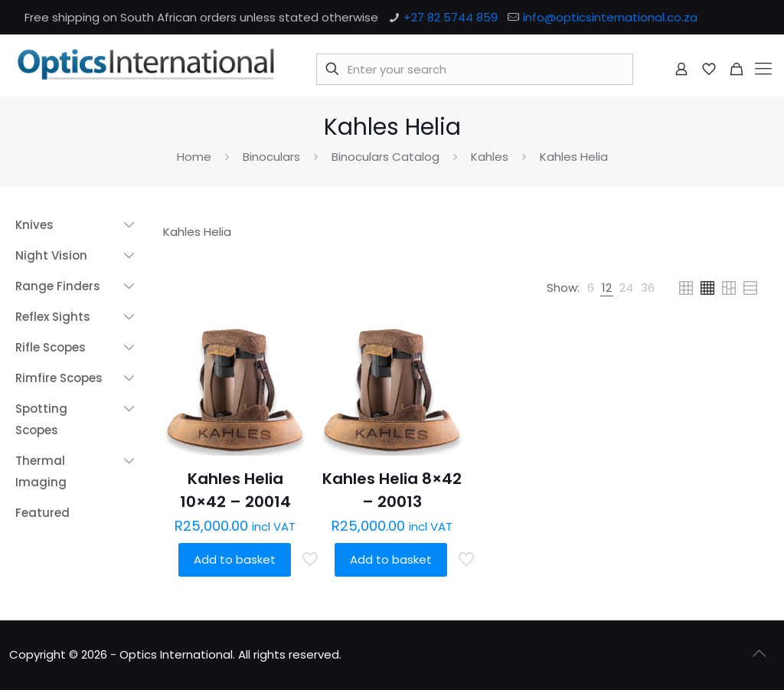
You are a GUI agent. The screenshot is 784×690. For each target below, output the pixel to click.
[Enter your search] (475, 69)
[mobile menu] (763, 69)
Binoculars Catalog (385, 157)
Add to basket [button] (235, 559)
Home (194, 157)
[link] (591, 288)
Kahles (490, 157)
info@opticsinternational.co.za (610, 17)
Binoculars (271, 157)
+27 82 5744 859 (451, 17)
